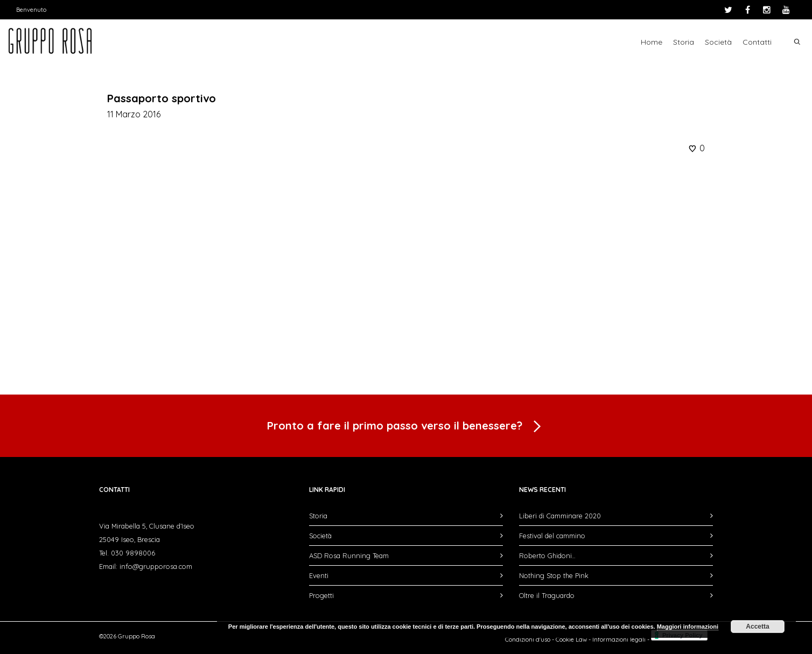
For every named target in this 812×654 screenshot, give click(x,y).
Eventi (319, 575)
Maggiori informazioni (688, 627)
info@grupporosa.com (156, 566)
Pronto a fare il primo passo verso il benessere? (406, 427)
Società (718, 42)
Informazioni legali (619, 639)
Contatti (757, 42)
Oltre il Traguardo (547, 595)
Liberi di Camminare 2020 (560, 516)
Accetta (757, 627)
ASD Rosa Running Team (349, 555)
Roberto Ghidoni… (547, 555)
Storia (684, 42)
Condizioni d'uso (528, 639)
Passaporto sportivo (162, 98)
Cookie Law (571, 639)
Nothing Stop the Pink (554, 575)
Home (652, 42)
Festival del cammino (552, 536)
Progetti (321, 595)
